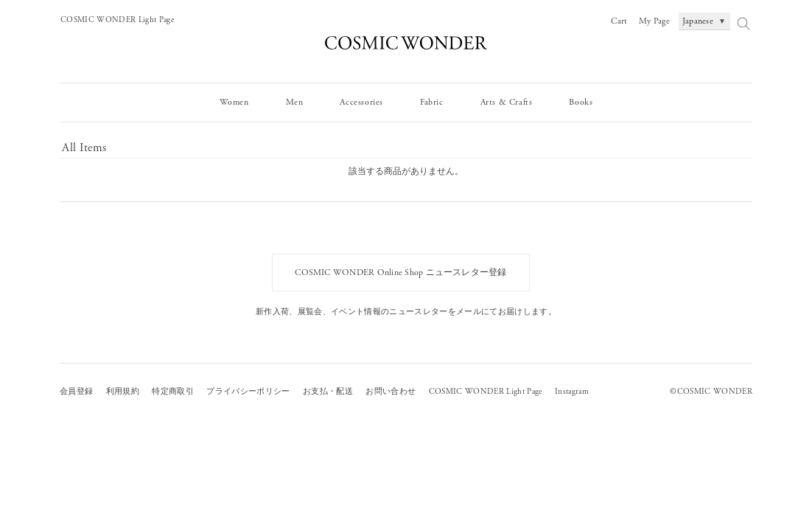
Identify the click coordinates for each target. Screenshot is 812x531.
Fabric (432, 102)
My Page (654, 21)
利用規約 (123, 392)
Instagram (572, 392)
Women (234, 102)
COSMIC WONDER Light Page (117, 20)
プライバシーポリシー (248, 392)
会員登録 (76, 392)
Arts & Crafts (507, 102)
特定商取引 (173, 392)
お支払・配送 (328, 392)
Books (581, 102)
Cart (619, 21)
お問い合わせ (391, 392)
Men (295, 102)
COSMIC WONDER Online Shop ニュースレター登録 (400, 273)
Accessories (361, 102)
